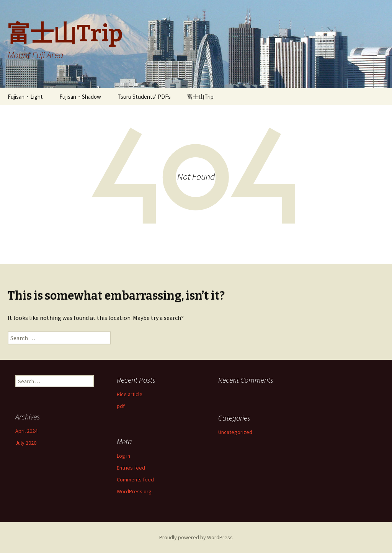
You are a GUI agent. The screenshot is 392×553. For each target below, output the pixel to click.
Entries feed (131, 468)
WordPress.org (134, 491)
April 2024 (26, 431)
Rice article (130, 394)
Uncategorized (235, 432)
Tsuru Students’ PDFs (144, 97)
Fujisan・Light (25, 97)
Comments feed (135, 480)
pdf (121, 406)
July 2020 (26, 443)
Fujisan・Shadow (80, 97)
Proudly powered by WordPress (196, 537)
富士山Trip (200, 97)
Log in (123, 456)
